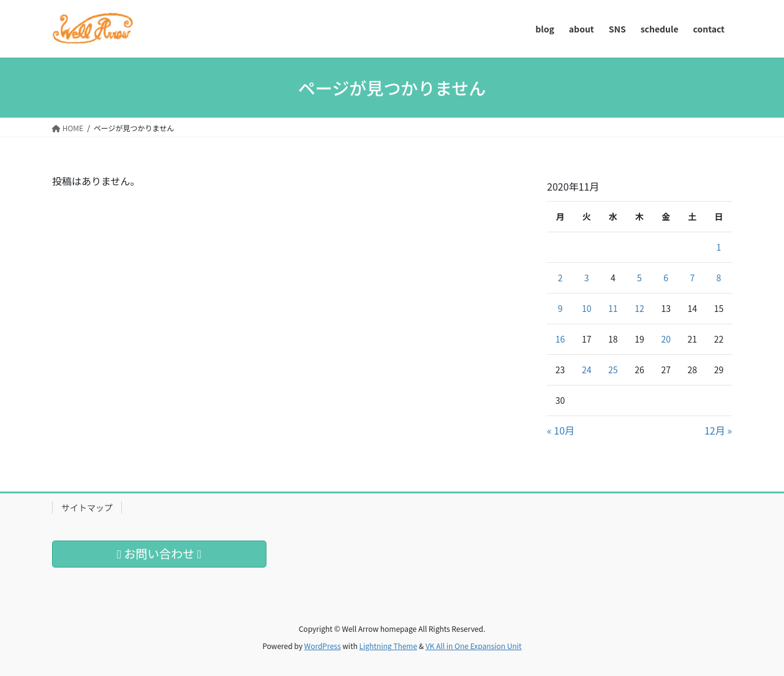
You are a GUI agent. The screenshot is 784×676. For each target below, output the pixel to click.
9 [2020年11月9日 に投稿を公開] (560, 308)
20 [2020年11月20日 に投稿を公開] (666, 339)
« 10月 (561, 430)
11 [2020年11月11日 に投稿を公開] (613, 308)
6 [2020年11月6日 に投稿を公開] (666, 278)
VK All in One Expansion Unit (474, 646)
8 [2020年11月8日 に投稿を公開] (719, 278)
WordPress (323, 646)
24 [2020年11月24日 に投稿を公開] (587, 370)
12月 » (718, 430)
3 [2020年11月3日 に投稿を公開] (587, 278)
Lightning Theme (388, 646)
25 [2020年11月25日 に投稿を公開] (613, 370)
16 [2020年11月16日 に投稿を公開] (560, 339)
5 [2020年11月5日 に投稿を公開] (639, 278)
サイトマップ (87, 507)
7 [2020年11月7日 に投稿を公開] (692, 278)
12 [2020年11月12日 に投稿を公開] (639, 308)
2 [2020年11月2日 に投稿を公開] (560, 278)
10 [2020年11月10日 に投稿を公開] (587, 308)
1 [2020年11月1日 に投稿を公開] (719, 247)
